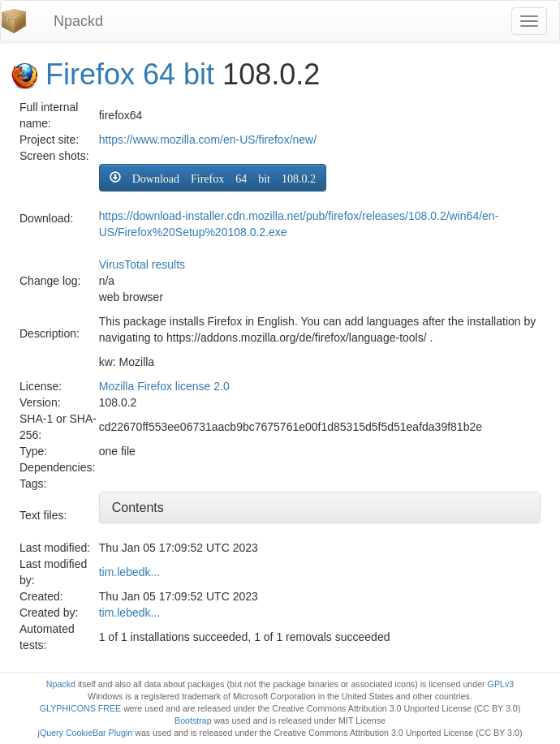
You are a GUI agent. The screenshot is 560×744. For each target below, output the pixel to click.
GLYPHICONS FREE (80, 708)
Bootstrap (193, 720)
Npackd (78, 21)
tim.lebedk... (129, 572)
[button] (213, 178)
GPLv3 (501, 684)
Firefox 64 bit (130, 74)
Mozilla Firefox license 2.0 (164, 386)
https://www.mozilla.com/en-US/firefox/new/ (208, 140)
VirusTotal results (142, 264)
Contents (138, 507)
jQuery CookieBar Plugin (86, 733)
